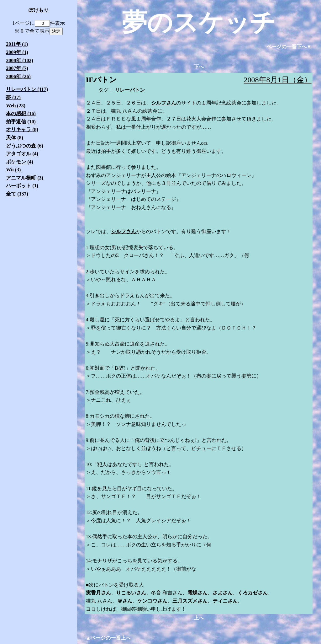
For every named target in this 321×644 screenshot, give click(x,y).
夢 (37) (13, 97)
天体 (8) (15, 138)
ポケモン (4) (20, 162)
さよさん (223, 593)
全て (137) (17, 194)
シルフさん (164, 103)
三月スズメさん (190, 601)
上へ (199, 618)
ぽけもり (39, 10)
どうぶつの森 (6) (25, 146)
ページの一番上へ (111, 638)
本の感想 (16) (21, 113)
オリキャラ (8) (22, 129)
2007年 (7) (17, 68)
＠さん (125, 601)
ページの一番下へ (287, 47)
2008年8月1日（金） (278, 80)
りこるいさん (131, 593)
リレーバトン (130, 90)
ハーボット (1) (22, 186)
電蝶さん (197, 593)
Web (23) (16, 106)
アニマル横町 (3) (25, 178)
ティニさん (225, 601)
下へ (199, 67)
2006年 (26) (18, 76)
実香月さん (98, 593)
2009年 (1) (17, 52)
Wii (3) (13, 170)
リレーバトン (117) (27, 89)
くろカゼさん (253, 593)
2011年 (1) (17, 44)
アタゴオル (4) (22, 154)
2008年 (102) (20, 60)
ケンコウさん (152, 601)
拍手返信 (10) (21, 122)
